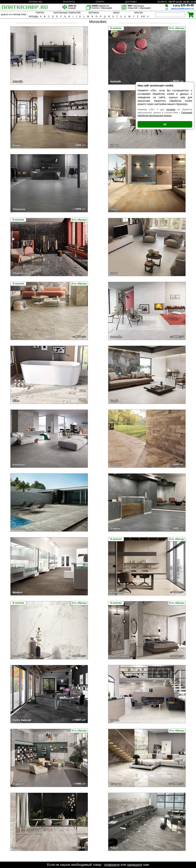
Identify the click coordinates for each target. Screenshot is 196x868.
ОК (165, 124)
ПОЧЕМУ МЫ (35, 2)
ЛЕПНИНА (94, 13)
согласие (171, 110)
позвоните (112, 865)
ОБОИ (116, 13)
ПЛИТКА (40, 13)
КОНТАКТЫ (69, 2)
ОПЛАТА (100, 2)
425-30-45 (183, 5)
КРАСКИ (138, 13)
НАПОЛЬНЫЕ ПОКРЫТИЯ (67, 13)
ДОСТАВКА (131, 2)
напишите (134, 865)
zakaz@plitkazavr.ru (182, 9)
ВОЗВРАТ (163, 2)
